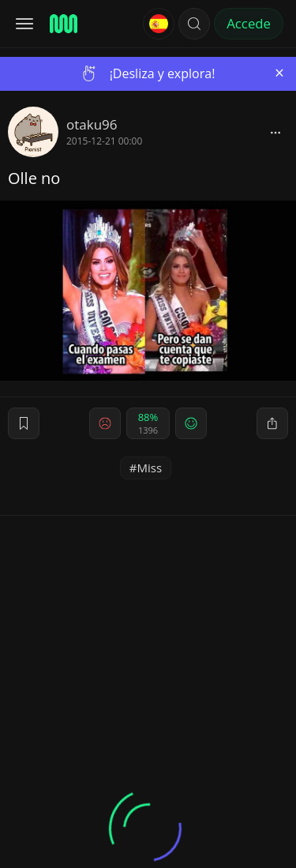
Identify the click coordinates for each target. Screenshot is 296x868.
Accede (249, 23)
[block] (275, 132)
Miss (150, 468)
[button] (194, 24)
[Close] (279, 73)
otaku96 (92, 124)
